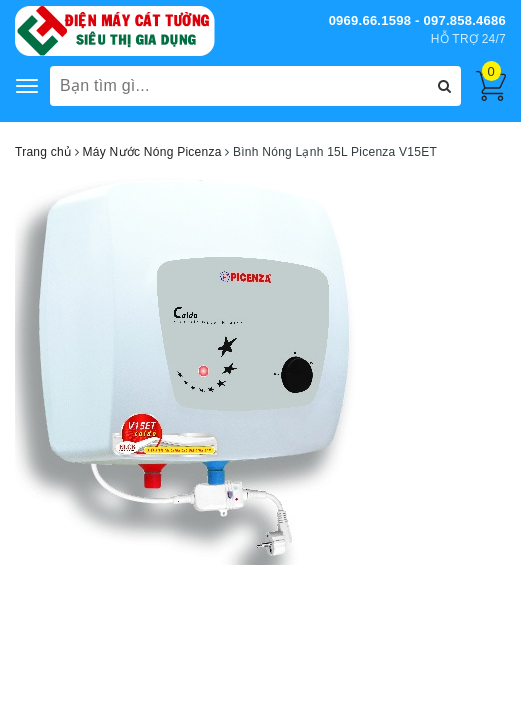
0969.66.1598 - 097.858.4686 (417, 20)
